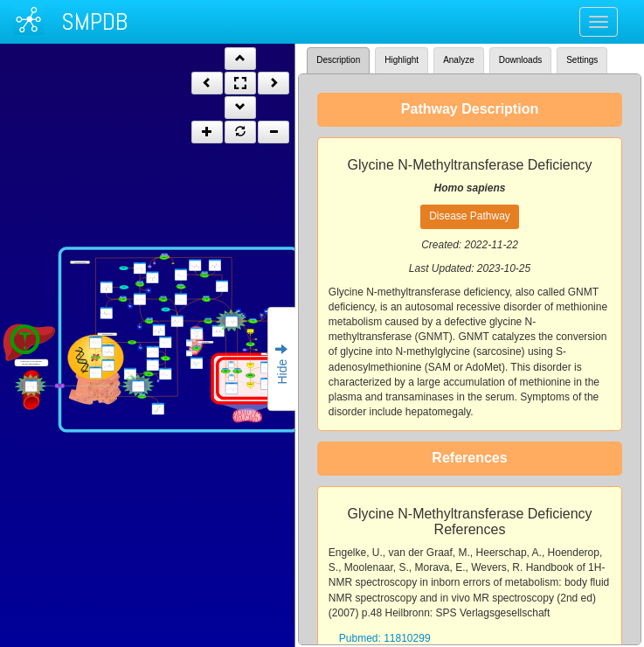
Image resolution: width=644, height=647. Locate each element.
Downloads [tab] (520, 60)
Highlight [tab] (402, 60)
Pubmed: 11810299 (385, 638)
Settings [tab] (582, 60)
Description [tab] (338, 60)
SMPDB (94, 21)
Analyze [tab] (459, 60)
